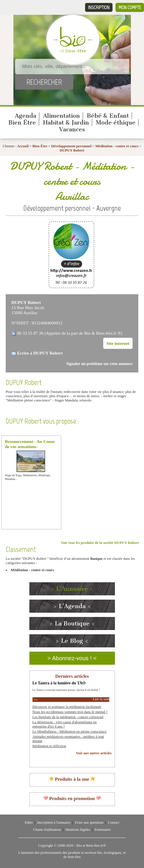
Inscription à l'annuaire (54, 823)
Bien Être (22, 123)
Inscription (99, 7)
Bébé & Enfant (108, 116)
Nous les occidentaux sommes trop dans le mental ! (70, 712)
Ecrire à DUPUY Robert (40, 353)
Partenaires (103, 830)
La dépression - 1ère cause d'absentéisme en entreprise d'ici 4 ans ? (65, 724)
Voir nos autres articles (94, 753)
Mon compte (130, 7)
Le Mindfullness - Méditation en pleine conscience (70, 732)
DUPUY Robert (72, 150)
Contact (113, 823)
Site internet (118, 343)
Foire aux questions (89, 823)
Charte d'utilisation (47, 830)
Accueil (23, 146)
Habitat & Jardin (66, 123)
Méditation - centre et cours (117, 146)
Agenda (26, 116)
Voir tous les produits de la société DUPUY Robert (100, 543)
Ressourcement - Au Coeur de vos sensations (30, 444)
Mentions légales (78, 830)
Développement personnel (71, 146)
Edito (29, 823)
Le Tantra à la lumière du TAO (59, 683)
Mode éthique (116, 123)
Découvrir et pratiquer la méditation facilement (67, 707)
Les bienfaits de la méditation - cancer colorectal (68, 717)
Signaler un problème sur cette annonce (99, 364)
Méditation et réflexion (49, 746)
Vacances (72, 129)
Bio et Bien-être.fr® (91, 846)
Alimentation (61, 116)
